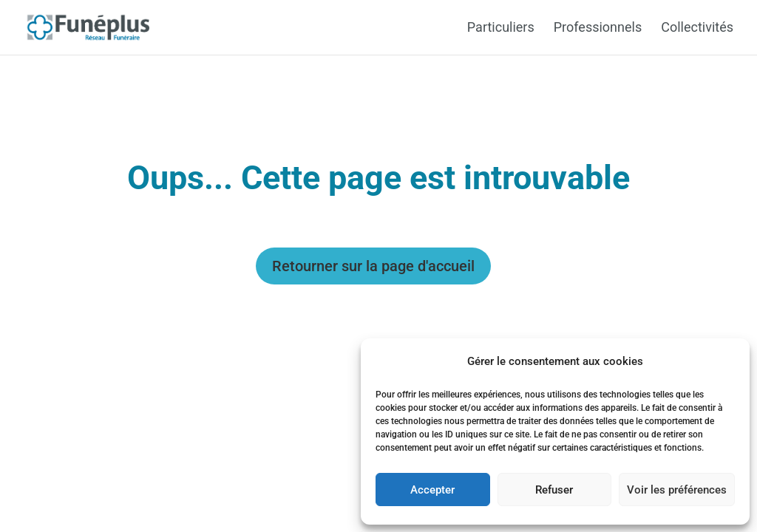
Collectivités (697, 28)
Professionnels (598, 28)
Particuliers (501, 28)
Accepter (432, 490)
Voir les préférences (677, 490)
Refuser (554, 490)
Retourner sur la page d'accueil (373, 266)
